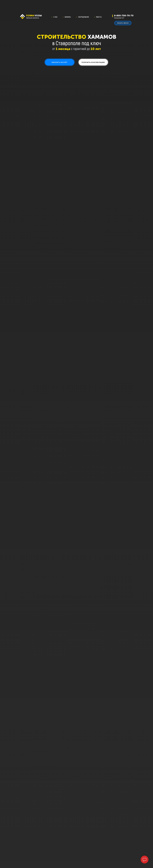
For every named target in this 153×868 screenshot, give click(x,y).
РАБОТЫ (99, 17)
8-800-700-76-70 (124, 16)
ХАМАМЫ (68, 17)
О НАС (55, 17)
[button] (60, 62)
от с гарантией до (77, 49)
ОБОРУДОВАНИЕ (84, 17)
